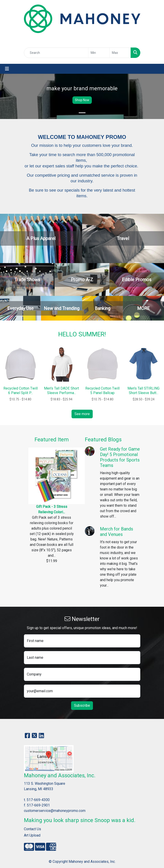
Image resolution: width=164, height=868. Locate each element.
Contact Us (32, 829)
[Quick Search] (56, 53)
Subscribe (82, 705)
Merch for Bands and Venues (117, 532)
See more (82, 414)
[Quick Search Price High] (120, 53)
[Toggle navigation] (7, 69)
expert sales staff (58, 166)
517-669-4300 (38, 800)
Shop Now (82, 100)
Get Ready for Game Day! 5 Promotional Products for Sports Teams (120, 457)
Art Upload (32, 835)
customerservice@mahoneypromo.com (55, 811)
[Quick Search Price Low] (99, 53)
